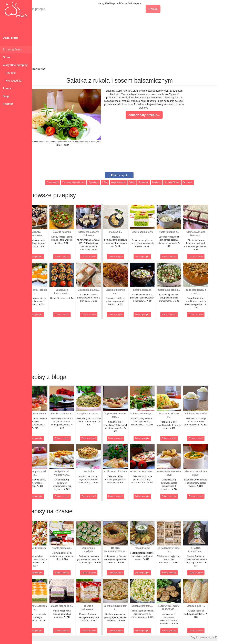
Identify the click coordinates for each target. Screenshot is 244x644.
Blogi (6, 96)
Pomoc (7, 88)
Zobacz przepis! (47, 257)
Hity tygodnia (12, 81)
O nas (6, 57)
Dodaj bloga (11, 38)
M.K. (227, 637)
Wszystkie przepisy (15, 65)
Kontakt (8, 104)
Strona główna (12, 50)
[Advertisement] (132, 40)
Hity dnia (9, 73)
